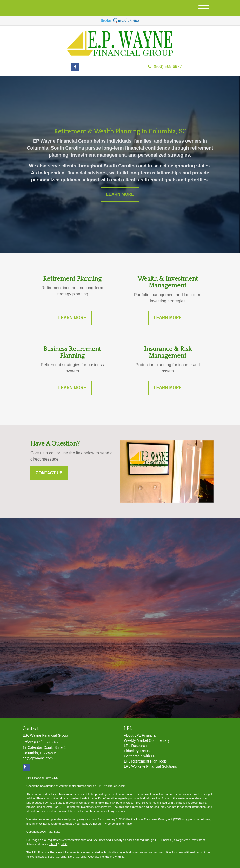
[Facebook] (75, 67)
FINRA (53, 844)
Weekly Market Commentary (147, 740)
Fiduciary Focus (137, 751)
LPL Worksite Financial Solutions (150, 766)
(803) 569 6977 (165, 66)
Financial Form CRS (45, 778)
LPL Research (135, 746)
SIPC (64, 844)
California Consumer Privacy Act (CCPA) (157, 819)
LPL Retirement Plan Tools (145, 761)
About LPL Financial (140, 735)
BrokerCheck (117, 786)
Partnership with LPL (141, 756)
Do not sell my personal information (111, 824)
